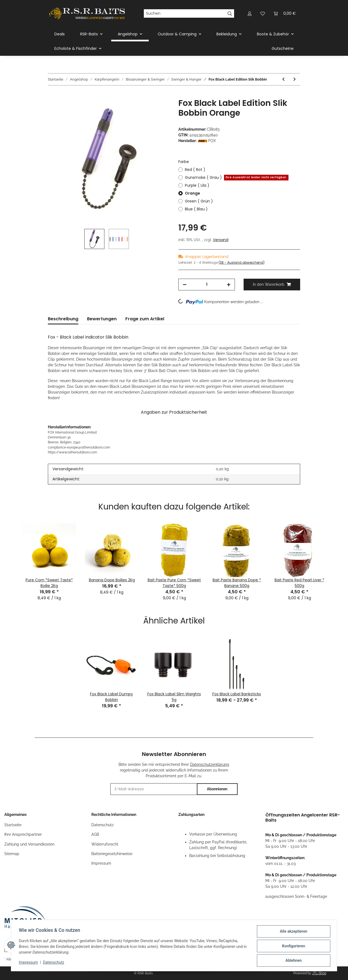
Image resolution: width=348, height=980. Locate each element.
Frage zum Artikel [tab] (145, 319)
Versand (221, 240)
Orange (192, 193)
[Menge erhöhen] (229, 285)
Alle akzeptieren (292, 932)
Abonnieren (217, 789)
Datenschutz (102, 825)
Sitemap (12, 854)
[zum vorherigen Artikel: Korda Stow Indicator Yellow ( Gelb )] (283, 79)
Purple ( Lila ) (197, 185)
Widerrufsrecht (105, 844)
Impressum (101, 863)
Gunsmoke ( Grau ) (237, 178)
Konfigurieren (292, 947)
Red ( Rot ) (195, 170)
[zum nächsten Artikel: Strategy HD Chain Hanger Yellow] (295, 79)
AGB (95, 834)
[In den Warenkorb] (52, 95)
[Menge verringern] (185, 285)
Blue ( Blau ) (196, 209)
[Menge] (207, 285)
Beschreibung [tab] (63, 319)
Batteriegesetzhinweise (112, 854)
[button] (250, 13)
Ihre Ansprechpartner (23, 834)
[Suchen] (185, 14)
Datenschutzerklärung (210, 764)
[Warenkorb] (285, 13)
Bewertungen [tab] (102, 319)
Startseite (13, 825)
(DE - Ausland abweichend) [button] (242, 262)
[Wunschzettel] (263, 13)
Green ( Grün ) (199, 201)
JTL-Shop (319, 973)
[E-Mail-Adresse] (154, 789)
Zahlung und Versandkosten (29, 844)
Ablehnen (292, 961)
